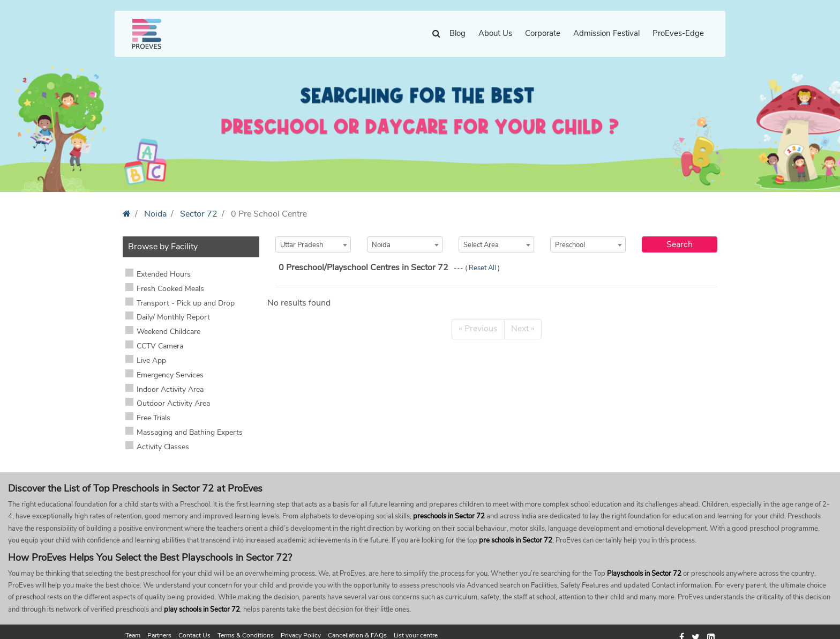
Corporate (543, 33)
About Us (495, 33)
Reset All (483, 268)
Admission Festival (606, 33)
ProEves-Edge (678, 33)
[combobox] (313, 244)
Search (680, 244)
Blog (457, 33)
